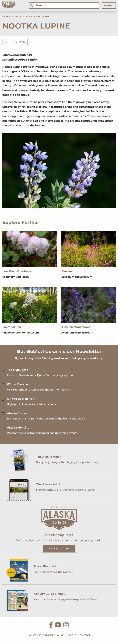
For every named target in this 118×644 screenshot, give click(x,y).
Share (19, 42)
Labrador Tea (12, 327)
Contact (85, 635)
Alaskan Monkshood (76, 327)
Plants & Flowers (38, 17)
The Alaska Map (49, 457)
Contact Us (59, 549)
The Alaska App (48, 484)
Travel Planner (45, 567)
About (72, 635)
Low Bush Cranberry (17, 272)
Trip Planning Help (59, 535)
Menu (109, 6)
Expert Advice (12, 17)
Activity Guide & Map (50, 594)
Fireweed (68, 272)
